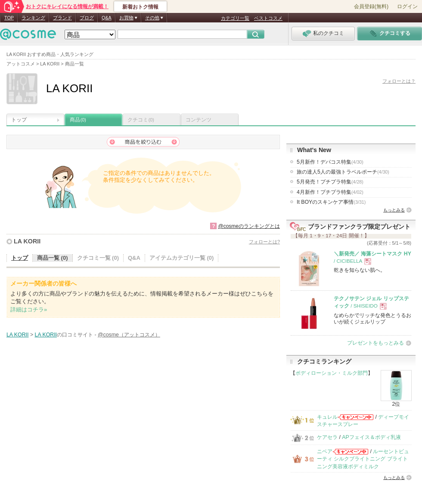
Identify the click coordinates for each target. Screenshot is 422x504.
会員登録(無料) (371, 6)
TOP (9, 18)
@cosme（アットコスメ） (129, 335)
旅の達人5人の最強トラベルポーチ (343, 172)
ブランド (62, 18)
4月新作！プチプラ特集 (330, 192)
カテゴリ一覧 (235, 18)
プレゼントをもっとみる (375, 343)
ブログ (87, 18)
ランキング (33, 18)
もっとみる (394, 210)
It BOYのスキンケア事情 (331, 202)
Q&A (107, 18)
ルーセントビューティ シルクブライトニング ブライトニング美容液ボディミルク (363, 459)
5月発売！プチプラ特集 (330, 182)
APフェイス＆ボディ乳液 (371, 437)
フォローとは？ (399, 81)
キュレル (327, 417)
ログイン (407, 6)
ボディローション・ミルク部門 (332, 373)
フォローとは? (264, 242)
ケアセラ (327, 437)
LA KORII (27, 241)
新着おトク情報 (140, 7)
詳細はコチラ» (29, 310)
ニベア (325, 451)
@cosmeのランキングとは (249, 226)
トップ (19, 120)
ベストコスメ (268, 18)
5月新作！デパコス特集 (330, 162)
